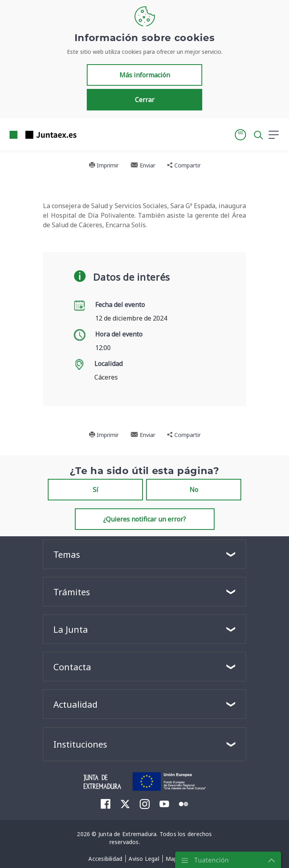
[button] (240, 135)
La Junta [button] (71, 629)
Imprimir (104, 165)
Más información (145, 75)
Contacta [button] (72, 667)
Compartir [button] (184, 165)
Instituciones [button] (80, 744)
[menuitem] (106, 803)
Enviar (143, 165)
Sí (96, 490)
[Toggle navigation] (88, 134)
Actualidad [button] (75, 704)
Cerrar (145, 100)
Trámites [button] (72, 592)
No (194, 490)
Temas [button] (67, 554)
